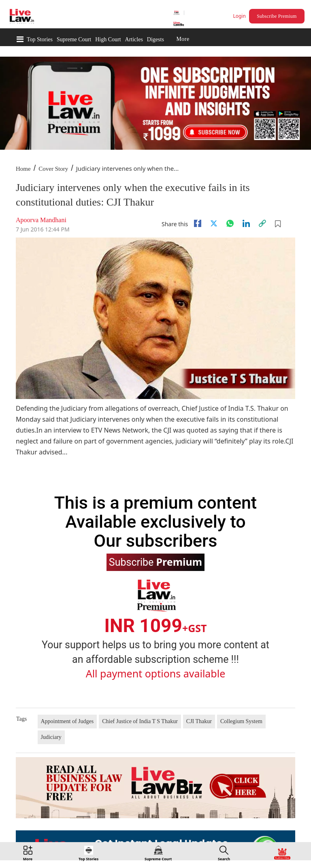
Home (23, 169)
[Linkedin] (246, 223)
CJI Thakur (199, 721)
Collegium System (241, 721)
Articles (134, 39)
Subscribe (155, 562)
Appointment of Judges (67, 721)
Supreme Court (74, 39)
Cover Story (53, 169)
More (183, 39)
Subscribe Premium (277, 16)
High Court (108, 39)
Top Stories (40, 39)
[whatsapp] (230, 223)
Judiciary (51, 737)
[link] (262, 223)
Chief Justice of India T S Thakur (140, 721)
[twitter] (214, 223)
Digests (155, 39)
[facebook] (198, 223)
